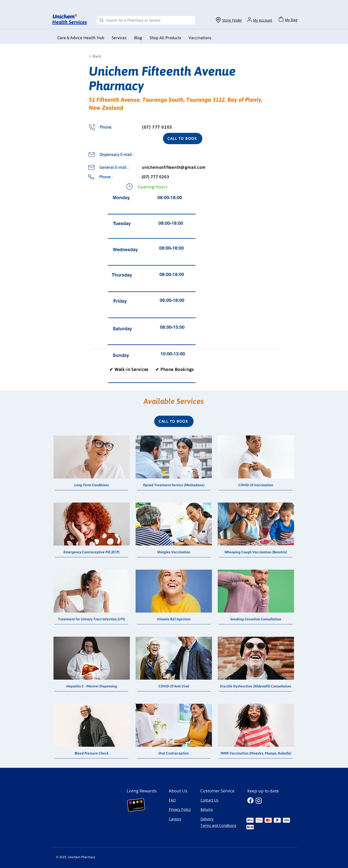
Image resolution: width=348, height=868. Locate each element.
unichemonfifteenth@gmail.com (174, 167)
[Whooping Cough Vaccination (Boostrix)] (256, 552)
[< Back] (105, 56)
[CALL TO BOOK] (183, 139)
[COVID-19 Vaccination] (256, 485)
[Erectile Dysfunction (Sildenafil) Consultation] (256, 686)
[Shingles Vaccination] (174, 552)
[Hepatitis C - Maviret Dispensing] (92, 686)
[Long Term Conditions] (92, 485)
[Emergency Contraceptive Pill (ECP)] (92, 552)
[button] (200, 38)
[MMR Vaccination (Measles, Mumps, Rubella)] (256, 753)
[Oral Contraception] (174, 753)
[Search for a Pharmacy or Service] (145, 20)
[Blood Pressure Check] (92, 753)
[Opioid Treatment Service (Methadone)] (174, 485)
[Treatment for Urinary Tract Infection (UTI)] (92, 619)
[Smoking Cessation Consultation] (256, 619)
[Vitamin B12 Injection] (174, 619)
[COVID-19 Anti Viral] (174, 686)
